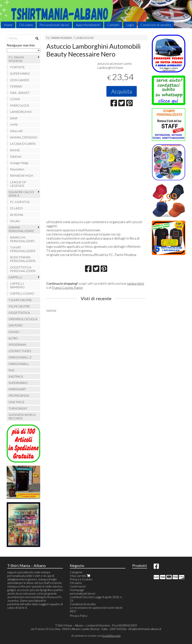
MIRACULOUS (20, 105)
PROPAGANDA (19, 395)
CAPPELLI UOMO (22, 293)
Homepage (77, 590)
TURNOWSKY (18, 408)
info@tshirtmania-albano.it (145, 629)
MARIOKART (17, 389)
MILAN (15, 221)
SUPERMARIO (18, 383)
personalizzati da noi (82, 593)
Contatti (113, 25)
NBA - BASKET (20, 93)
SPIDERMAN (17, 344)
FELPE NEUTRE (19, 306)
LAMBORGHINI (85, 38)
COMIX (15, 99)
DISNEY (14, 332)
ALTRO (13, 338)
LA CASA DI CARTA (23, 144)
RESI (73, 611)
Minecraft (16, 131)
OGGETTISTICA (19, 313)
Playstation (17, 169)
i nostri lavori (78, 586)
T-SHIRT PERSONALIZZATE (23, 249)
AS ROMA (17, 215)
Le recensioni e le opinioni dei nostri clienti (96, 608)
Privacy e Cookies (81, 579)
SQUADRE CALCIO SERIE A (21, 194)
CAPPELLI (15, 277)
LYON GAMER (19, 80)
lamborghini (136, 283)
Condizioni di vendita (156, 25)
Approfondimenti (88, 25)
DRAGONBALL (19, 364)
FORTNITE (17, 67)
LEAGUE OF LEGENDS (18, 184)
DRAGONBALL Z (20, 357)
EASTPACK (16, 376)
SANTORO (16, 325)
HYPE (14, 125)
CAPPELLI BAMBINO (17, 285)
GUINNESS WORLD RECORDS (22, 416)
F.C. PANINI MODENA (59, 38)
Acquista (122, 91)
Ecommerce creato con (96, 636)
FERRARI (16, 86)
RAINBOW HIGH (22, 175)
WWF (14, 118)
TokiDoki (16, 156)
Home (8, 25)
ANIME (15, 150)
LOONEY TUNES (20, 351)
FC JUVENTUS (20, 202)
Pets (12, 370)
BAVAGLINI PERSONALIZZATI (22, 239)
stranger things (19, 163)
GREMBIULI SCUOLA (23, 319)
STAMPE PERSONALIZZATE (21, 229)
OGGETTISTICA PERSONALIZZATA (23, 269)
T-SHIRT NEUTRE (20, 300)
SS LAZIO (16, 208)
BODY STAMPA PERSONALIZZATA (23, 259)
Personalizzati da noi (54, 25)
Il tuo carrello (80, 576)
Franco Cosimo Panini (67, 287)
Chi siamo (26, 25)
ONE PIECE (16, 402)
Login (130, 25)
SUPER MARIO (20, 73)
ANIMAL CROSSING (24, 137)
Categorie (76, 572)
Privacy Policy (79, 616)
